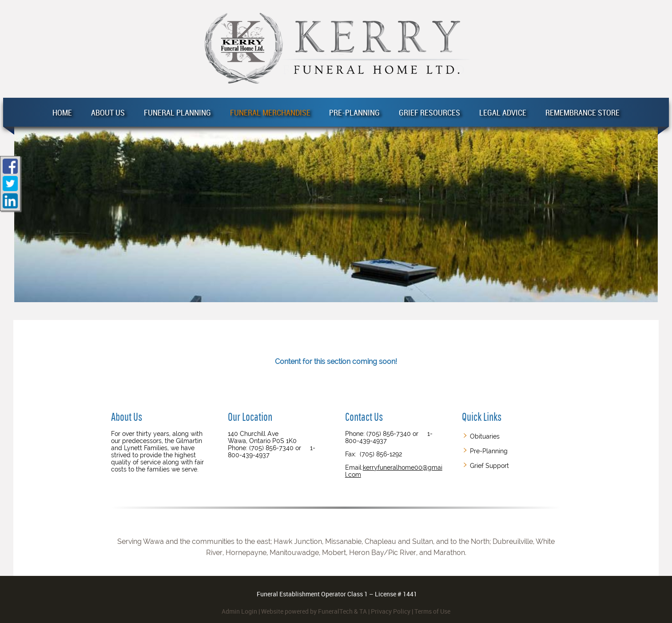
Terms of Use (432, 611)
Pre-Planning (489, 451)
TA (363, 611)
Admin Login (239, 611)
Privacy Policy (391, 611)
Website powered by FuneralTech (307, 611)
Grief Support (489, 466)
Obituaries (485, 436)
